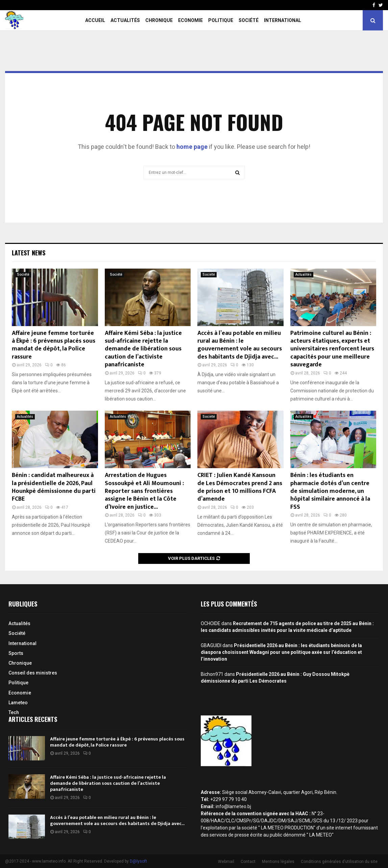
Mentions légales (278, 862)
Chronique (159, 20)
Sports (16, 653)
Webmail (226, 862)
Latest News (29, 253)
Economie (190, 20)
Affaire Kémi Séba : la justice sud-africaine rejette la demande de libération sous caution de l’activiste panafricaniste (143, 349)
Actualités (125, 20)
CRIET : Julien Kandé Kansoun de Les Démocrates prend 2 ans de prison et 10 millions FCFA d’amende (240, 487)
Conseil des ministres (33, 673)
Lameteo (18, 703)
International (283, 20)
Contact (248, 862)
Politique (221, 20)
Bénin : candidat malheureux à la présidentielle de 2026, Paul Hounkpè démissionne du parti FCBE (54, 487)
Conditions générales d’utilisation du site (339, 862)
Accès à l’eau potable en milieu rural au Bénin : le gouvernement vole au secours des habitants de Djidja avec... (240, 345)
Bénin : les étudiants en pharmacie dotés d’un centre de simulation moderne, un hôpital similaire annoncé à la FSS (330, 491)
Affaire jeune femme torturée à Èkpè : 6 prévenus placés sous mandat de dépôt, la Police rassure (54, 345)
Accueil (95, 20)
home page (192, 147)
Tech (14, 712)
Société (249, 20)
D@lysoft (138, 861)
